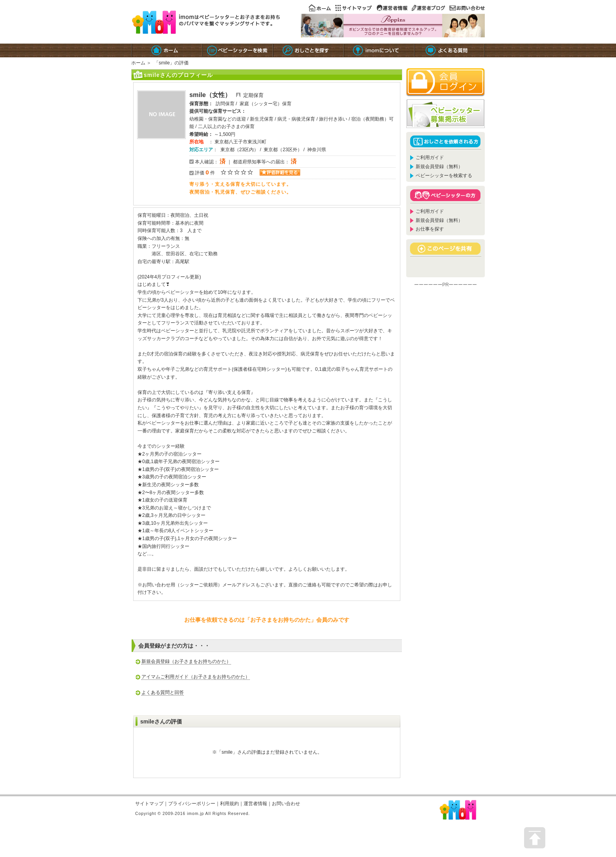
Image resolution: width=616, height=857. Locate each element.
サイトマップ (149, 804)
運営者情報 (255, 804)
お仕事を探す (430, 229)
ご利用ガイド (430, 157)
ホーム (138, 63)
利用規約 (229, 804)
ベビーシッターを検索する (444, 176)
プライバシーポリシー (192, 804)
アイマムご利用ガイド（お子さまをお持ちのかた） (196, 677)
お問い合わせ (286, 804)
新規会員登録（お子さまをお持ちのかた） (186, 661)
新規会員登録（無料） (439, 167)
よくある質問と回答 (163, 692)
